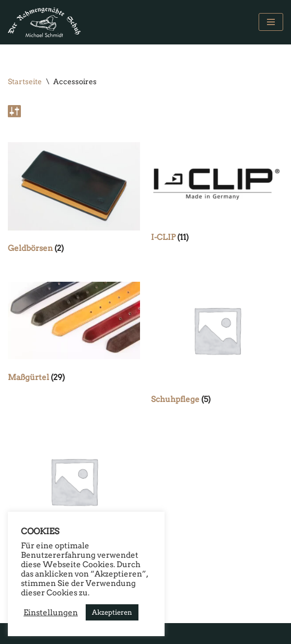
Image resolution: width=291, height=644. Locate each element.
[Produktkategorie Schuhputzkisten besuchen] (74, 497)
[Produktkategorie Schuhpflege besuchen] (217, 346)
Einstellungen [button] (51, 613)
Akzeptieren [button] (112, 612)
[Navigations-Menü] (271, 22)
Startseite (25, 82)
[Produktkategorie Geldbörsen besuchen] (74, 200)
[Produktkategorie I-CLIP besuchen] (217, 195)
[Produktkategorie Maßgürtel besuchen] (74, 335)
